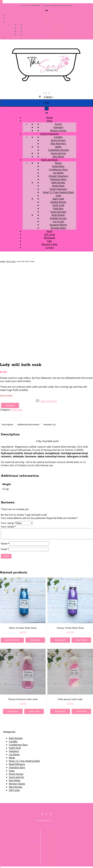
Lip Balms (14, 754)
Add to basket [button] (12, 640)
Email (5, 549)
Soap (12, 771)
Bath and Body (50, 160)
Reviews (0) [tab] (50, 424)
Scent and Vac (16, 777)
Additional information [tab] (28, 424)
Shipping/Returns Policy (50, 38)
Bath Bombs (16, 738)
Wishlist (49, 18)
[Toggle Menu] (47, 10)
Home (2, 261)
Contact (50, 247)
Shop (49, 121)
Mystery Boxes (58, 131)
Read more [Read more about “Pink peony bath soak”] (60, 711)
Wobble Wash (58, 228)
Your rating (8, 523)
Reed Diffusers (17, 764)
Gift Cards (14, 790)
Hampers (14, 751)
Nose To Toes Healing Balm (24, 761)
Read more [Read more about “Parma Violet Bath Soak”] (60, 640)
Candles (13, 741)
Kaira (55, 820)
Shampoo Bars (17, 767)
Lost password (58, 35)
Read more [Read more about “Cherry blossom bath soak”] (13, 711)
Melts (12, 758)
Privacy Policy (50, 15)
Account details (58, 25)
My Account (49, 22)
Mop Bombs (16, 787)
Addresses (58, 28)
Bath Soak (11, 261)
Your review (8, 527)
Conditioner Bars (18, 745)
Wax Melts (58, 157)
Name (5, 544)
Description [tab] (7, 424)
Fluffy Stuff (15, 748)
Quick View (35, 640)
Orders (58, 31)
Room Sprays (16, 774)
